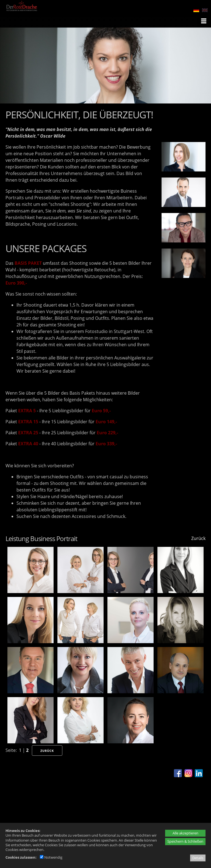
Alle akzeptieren (185, 833)
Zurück (198, 538)
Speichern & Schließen (185, 841)
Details (198, 858)
